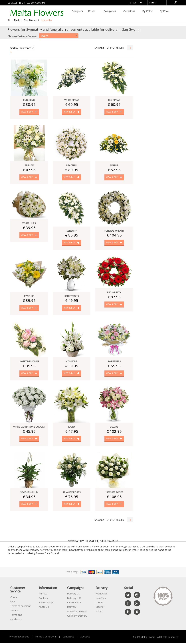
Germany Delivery (77, 617)
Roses (92, 11)
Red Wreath (114, 293)
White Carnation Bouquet (29, 428)
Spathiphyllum (29, 493)
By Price (164, 11)
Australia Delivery (77, 612)
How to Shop (46, 604)
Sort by (14, 48)
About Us (44, 608)
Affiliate (43, 595)
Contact (15, 598)
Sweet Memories (29, 362)
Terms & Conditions (46, 638)
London (100, 604)
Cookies (43, 599)
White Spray (72, 100)
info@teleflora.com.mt (32, 3)
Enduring (29, 100)
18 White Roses (114, 493)
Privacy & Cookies (19, 638)
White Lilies (29, 224)
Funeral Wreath (114, 231)
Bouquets (77, 11)
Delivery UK (74, 595)
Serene (114, 166)
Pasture (29, 297)
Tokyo (99, 612)
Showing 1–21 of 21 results (109, 48)
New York (101, 599)
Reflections (72, 297)
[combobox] (59, 36)
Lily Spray (114, 100)
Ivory (72, 428)
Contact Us (68, 638)
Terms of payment (20, 607)
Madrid (100, 608)
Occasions (129, 11)
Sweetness (114, 362)
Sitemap (15, 612)
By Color (147, 11)
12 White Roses (72, 493)
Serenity (72, 231)
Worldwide (102, 595)
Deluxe (114, 428)
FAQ (13, 603)
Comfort (72, 362)
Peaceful (72, 166)
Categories (110, 11)
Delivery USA (74, 599)
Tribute (29, 166)
